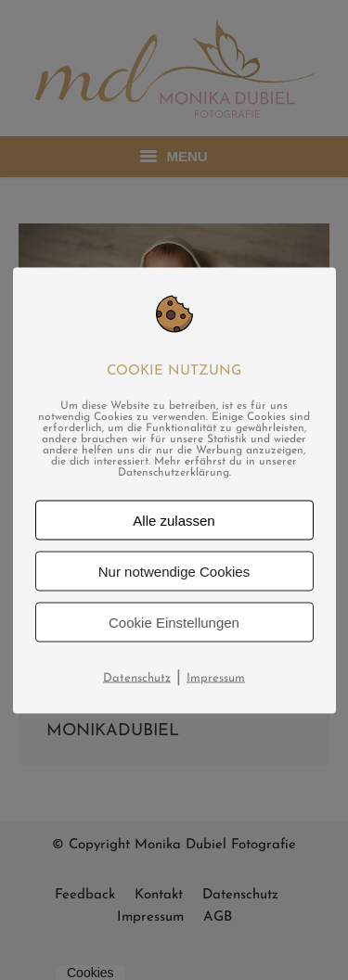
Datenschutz (137, 677)
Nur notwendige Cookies (174, 571)
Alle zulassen (174, 520)
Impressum (216, 677)
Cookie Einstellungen (174, 622)
